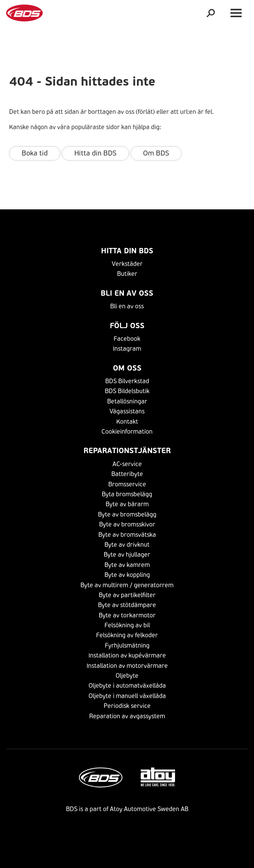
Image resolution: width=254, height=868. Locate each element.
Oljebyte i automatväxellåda (127, 686)
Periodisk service (127, 706)
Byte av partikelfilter (127, 595)
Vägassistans (127, 411)
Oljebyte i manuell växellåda (127, 696)
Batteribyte (127, 474)
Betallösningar (127, 401)
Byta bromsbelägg (127, 494)
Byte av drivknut (127, 545)
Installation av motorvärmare (127, 666)
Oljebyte (127, 676)
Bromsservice (127, 484)
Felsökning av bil (127, 625)
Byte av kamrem (127, 565)
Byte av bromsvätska (127, 535)
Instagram (127, 349)
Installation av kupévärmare (127, 655)
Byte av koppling (127, 575)
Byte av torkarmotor (127, 615)
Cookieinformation (127, 432)
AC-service (127, 464)
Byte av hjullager (127, 555)
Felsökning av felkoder (127, 635)
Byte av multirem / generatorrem (127, 585)
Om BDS (156, 153)
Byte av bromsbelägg (127, 514)
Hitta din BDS (95, 153)
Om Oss (127, 368)
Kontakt (127, 422)
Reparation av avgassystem (127, 716)
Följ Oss (127, 326)
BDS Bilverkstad (127, 381)
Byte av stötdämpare (127, 605)
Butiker (127, 274)
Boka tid (35, 153)
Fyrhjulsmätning (127, 645)
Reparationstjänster (127, 451)
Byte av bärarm (127, 504)
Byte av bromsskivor (127, 524)
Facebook (127, 339)
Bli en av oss (127, 293)
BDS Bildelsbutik (127, 391)
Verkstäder (127, 264)
